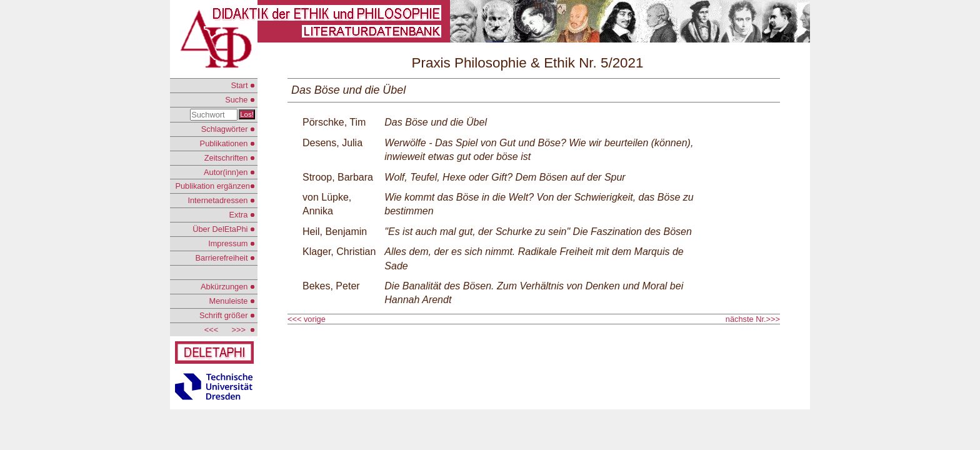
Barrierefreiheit (225, 258)
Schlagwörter (228, 129)
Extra (242, 215)
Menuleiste (232, 301)
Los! (247, 114)
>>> (241, 330)
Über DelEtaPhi (224, 229)
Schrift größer (227, 315)
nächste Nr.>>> (753, 319)
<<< (211, 330)
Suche (240, 100)
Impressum (232, 243)
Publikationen (227, 143)
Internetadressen (221, 200)
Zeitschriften (230, 158)
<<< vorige (307, 319)
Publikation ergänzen (215, 186)
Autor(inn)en (229, 172)
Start (243, 85)
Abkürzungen (228, 287)
